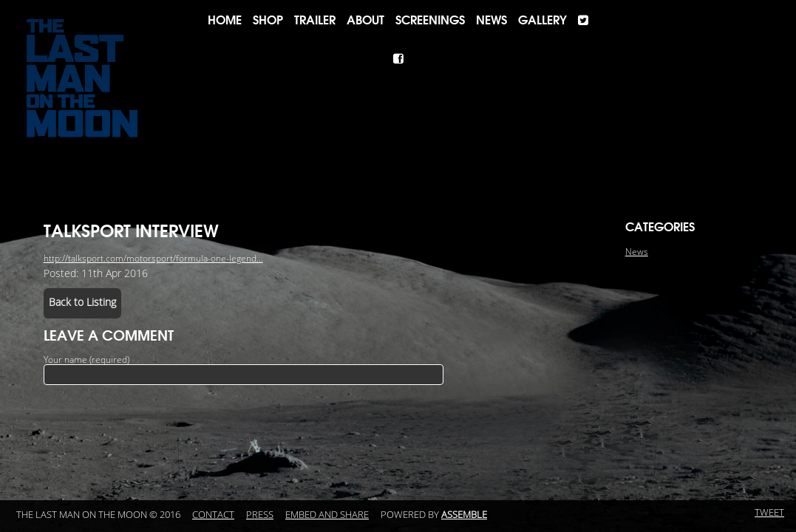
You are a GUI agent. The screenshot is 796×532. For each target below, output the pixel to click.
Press (260, 515)
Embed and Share (327, 515)
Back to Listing (82, 303)
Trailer (315, 20)
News (491, 20)
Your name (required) (86, 360)
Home (225, 20)
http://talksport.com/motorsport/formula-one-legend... (153, 259)
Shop (268, 20)
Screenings (430, 20)
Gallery (542, 20)
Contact (213, 515)
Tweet (769, 513)
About (365, 20)
